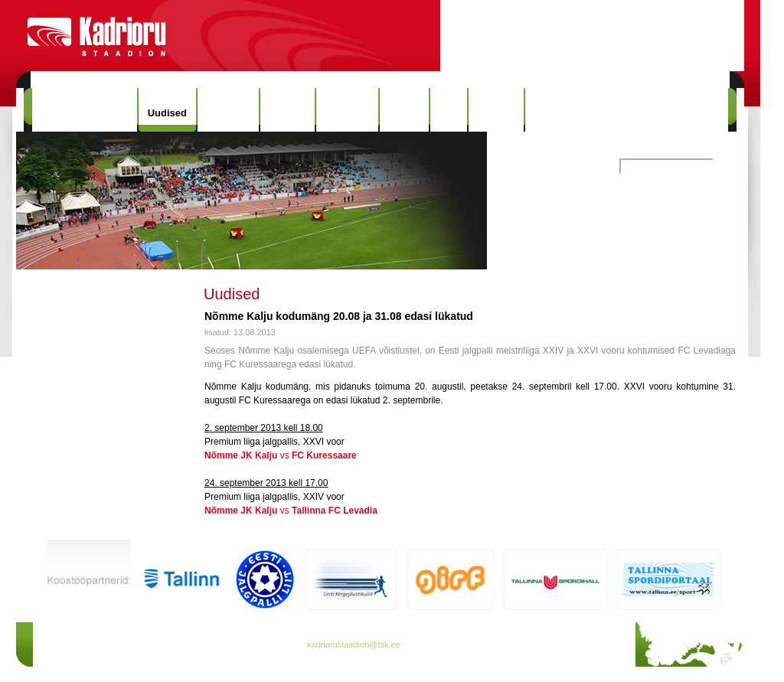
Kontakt (496, 110)
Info (449, 110)
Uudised (167, 113)
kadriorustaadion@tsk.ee (354, 644)
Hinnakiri (228, 110)
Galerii (404, 110)
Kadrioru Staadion (85, 110)
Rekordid (347, 110)
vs (281, 455)
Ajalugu (288, 110)
